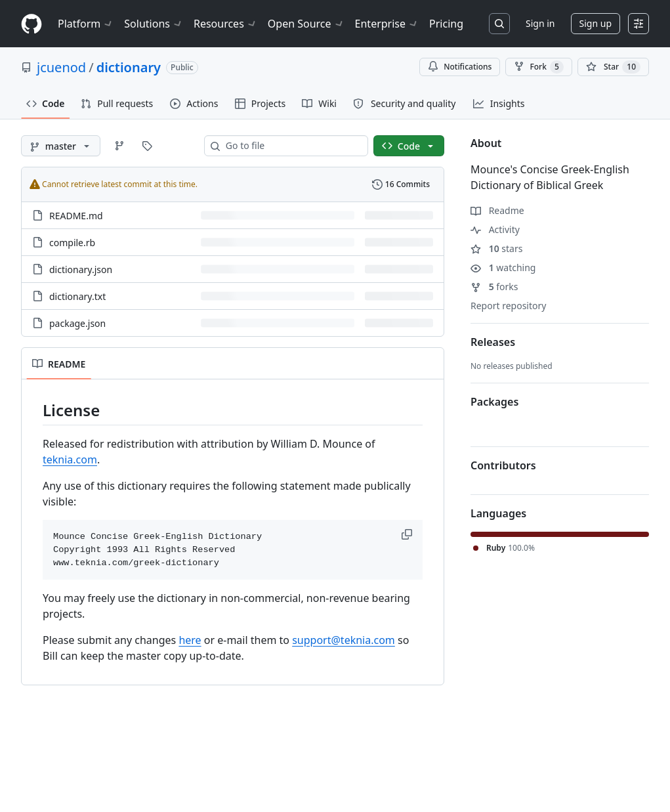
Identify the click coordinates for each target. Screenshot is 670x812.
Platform (86, 24)
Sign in (540, 23)
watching (503, 267)
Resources (225, 24)
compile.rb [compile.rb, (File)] (72, 243)
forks (494, 287)
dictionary (129, 67)
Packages (494, 402)
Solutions (154, 24)
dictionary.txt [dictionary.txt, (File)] (77, 296)
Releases (493, 342)
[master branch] (61, 146)
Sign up (596, 23)
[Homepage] (31, 24)
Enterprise (387, 24)
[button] (408, 534)
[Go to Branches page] (119, 146)
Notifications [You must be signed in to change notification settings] (460, 67)
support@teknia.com (344, 640)
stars (496, 248)
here (190, 640)
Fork (538, 67)
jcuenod (61, 67)
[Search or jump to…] (499, 24)
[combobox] (291, 146)
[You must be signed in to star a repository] (613, 67)
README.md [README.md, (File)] (76, 216)
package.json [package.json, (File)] (77, 323)
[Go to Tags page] (147, 146)
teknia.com (70, 459)
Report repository (508, 306)
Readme (497, 210)
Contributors (503, 465)
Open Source (306, 24)
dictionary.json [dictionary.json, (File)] (81, 269)
